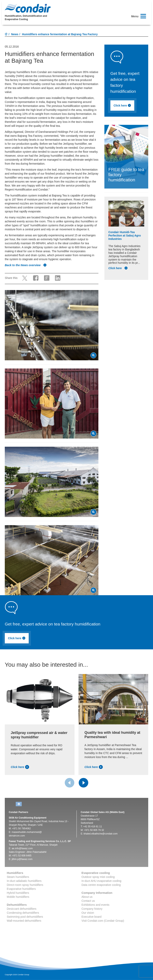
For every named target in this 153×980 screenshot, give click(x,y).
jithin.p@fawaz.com (22, 859)
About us (87, 897)
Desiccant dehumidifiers (22, 909)
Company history (92, 909)
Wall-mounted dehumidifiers (24, 921)
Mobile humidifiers (18, 897)
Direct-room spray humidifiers (25, 885)
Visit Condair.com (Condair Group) (103, 921)
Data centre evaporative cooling (101, 885)
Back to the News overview (26, 265)
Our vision (88, 913)
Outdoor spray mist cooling (98, 877)
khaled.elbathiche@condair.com (101, 834)
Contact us (88, 901)
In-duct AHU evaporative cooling (101, 881)
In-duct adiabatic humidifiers (24, 881)
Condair (28, 8)
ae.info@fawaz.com (22, 848)
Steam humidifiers (18, 877)
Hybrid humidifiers (18, 893)
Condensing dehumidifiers (23, 913)
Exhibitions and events (95, 905)
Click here (122, 106)
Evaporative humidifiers (21, 889)
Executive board (91, 917)
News (15, 34)
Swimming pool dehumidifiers (25, 917)
